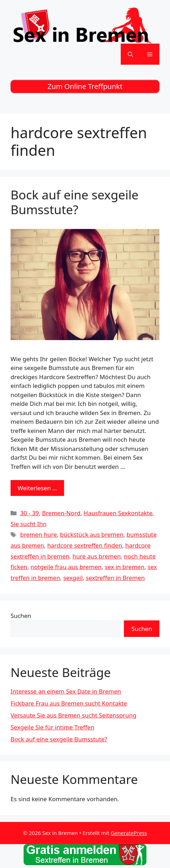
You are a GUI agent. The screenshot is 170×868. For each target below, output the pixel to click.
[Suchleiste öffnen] (130, 54)
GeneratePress (129, 833)
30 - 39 (29, 513)
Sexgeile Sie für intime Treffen (52, 727)
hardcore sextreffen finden (85, 545)
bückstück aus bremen (92, 534)
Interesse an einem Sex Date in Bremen (66, 691)
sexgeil (73, 578)
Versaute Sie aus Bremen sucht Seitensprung (73, 715)
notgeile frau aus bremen (66, 567)
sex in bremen (125, 567)
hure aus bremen (97, 556)
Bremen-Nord (61, 513)
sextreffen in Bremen (115, 578)
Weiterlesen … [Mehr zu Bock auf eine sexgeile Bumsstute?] (37, 488)
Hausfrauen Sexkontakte (118, 513)
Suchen (21, 616)
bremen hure (38, 534)
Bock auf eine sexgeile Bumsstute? (75, 202)
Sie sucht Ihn (29, 524)
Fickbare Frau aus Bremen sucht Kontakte (69, 703)
